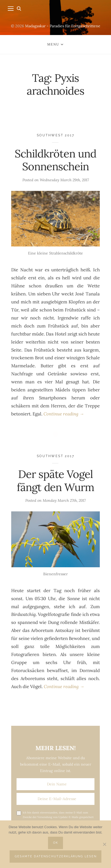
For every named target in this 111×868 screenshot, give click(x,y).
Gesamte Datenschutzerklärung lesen (56, 856)
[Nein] (104, 844)
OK (56, 843)
